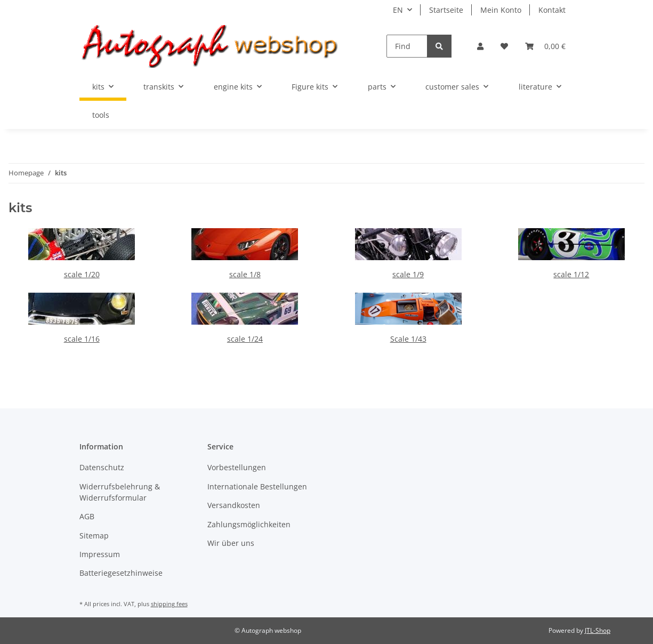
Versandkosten (234, 505)
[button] (480, 46)
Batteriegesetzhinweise (121, 573)
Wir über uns (231, 543)
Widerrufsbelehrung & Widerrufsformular (120, 492)
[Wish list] (504, 46)
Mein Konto (501, 10)
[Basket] (545, 46)
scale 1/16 (82, 339)
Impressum (100, 554)
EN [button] (398, 10)
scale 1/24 (245, 339)
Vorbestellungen (237, 467)
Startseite (446, 10)
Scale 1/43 (408, 339)
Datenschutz (102, 467)
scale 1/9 (408, 274)
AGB (87, 516)
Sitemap (94, 536)
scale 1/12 (571, 274)
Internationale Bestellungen (257, 486)
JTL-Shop (598, 630)
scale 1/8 (245, 274)
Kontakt (552, 10)
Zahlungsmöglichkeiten (249, 524)
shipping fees (169, 604)
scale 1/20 (82, 274)
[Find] (407, 46)
